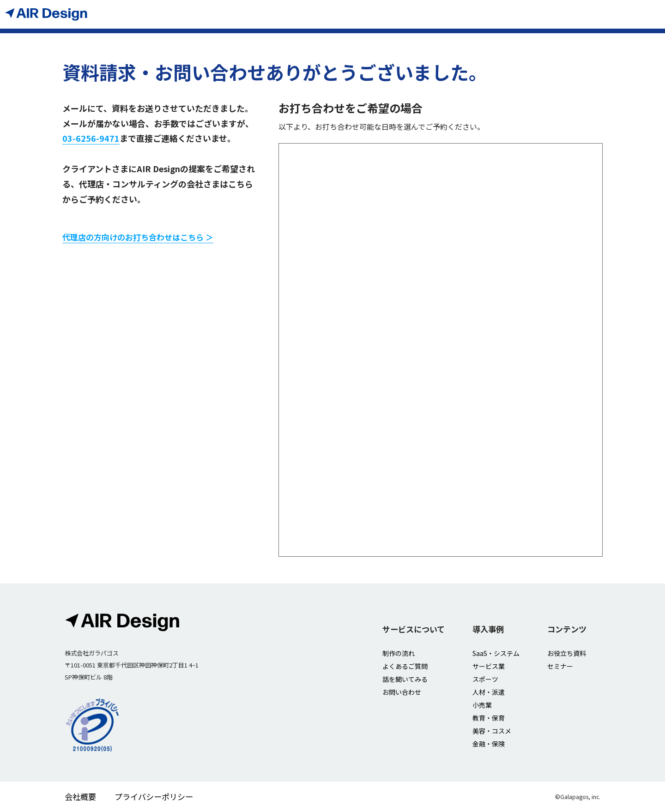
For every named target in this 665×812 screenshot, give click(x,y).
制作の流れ (399, 653)
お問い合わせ (402, 692)
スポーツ (485, 679)
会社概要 (80, 797)
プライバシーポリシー (154, 797)
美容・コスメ (492, 731)
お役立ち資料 (567, 653)
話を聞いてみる (405, 679)
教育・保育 (489, 718)
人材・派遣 (489, 692)
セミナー (560, 666)
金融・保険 (489, 744)
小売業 (482, 705)
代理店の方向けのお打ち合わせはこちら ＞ (138, 237)
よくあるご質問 (405, 666)
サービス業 (489, 666)
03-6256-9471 (91, 138)
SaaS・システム (496, 653)
